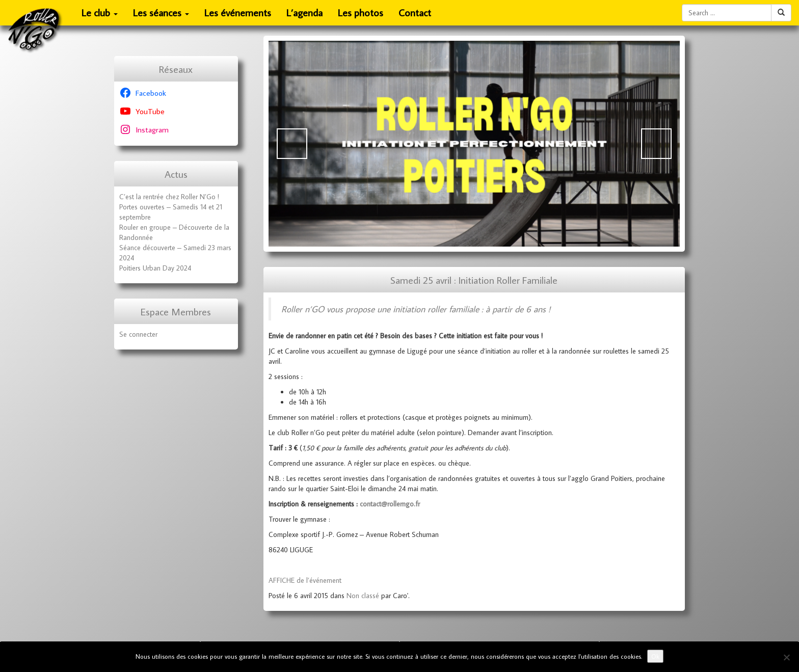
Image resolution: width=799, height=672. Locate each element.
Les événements (238, 12)
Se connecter (138, 334)
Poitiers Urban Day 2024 (155, 268)
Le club (100, 16)
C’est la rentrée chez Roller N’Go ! (169, 197)
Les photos (361, 12)
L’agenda (304, 12)
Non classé (363, 596)
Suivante (656, 144)
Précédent (292, 144)
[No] (786, 657)
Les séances (161, 16)
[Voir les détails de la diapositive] (474, 144)
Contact (415, 12)
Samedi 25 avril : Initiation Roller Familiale (474, 280)
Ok (655, 656)
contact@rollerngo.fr (390, 504)
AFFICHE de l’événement (305, 580)
